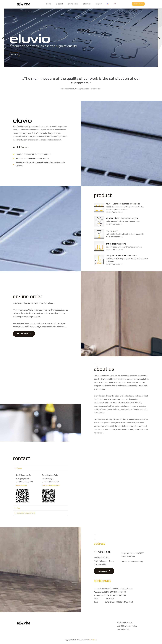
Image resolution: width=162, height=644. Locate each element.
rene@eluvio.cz (22, 485)
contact (99, 4)
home (49, 4)
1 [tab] (75, 64)
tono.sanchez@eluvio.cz (51, 485)
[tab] (40, 468)
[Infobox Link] (121, 208)
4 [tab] (84, 64)
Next (159, 38)
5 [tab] (87, 64)
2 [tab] (78, 64)
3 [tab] (81, 64)
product (60, 4)
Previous (3, 38)
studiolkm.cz (93, 640)
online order (73, 4)
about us (87, 4)
